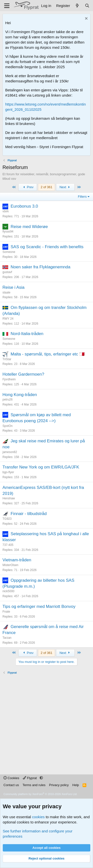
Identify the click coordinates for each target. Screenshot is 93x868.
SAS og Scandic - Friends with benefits (47, 247)
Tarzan (7, 638)
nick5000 (8, 591)
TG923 (7, 519)
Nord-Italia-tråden (27, 334)
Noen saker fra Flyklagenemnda (41, 267)
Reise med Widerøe (29, 227)
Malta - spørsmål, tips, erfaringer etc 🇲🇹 (48, 354)
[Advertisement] (46, 722)
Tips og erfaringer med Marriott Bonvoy (39, 607)
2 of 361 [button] (46, 187)
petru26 (8, 400)
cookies (38, 817)
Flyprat (30, 778)
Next (65, 187)
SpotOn (8, 426)
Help (76, 785)
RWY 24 (8, 319)
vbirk (6, 211)
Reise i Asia (14, 287)
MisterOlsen (10, 565)
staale (6, 292)
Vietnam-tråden (17, 560)
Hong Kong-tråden (20, 395)
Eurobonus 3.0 (24, 206)
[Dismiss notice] (86, 19)
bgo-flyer (8, 472)
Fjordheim (9, 379)
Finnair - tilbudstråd (29, 514)
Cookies (11, 778)
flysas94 (8, 231)
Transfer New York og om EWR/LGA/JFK (41, 467)
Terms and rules (34, 785)
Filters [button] (82, 197)
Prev (28, 187)
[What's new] (77, 6)
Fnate (6, 612)
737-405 (8, 545)
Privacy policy (59, 785)
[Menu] (7, 6)
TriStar (7, 359)
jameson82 (10, 452)
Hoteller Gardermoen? (23, 374)
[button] (41, 778)
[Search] (87, 6)
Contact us (11, 785)
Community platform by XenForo (40, 794)
